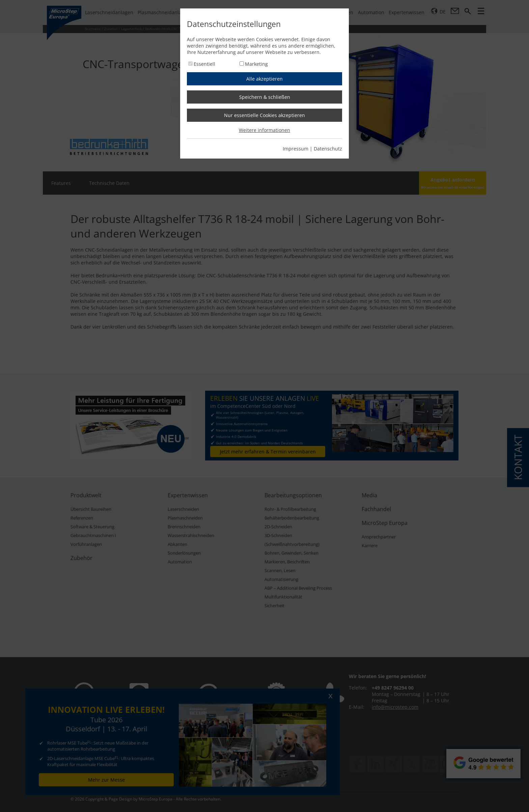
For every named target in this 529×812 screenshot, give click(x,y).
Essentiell (204, 64)
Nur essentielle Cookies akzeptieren (264, 115)
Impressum (296, 149)
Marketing (256, 64)
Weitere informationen (264, 130)
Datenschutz (328, 149)
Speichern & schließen (265, 97)
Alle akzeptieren (264, 79)
